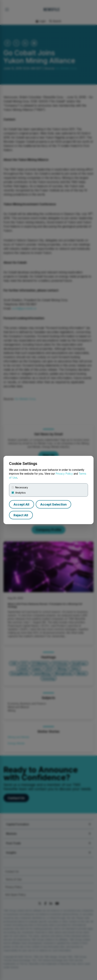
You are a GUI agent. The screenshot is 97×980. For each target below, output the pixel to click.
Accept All (21, 504)
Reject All (21, 515)
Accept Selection (53, 504)
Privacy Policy (64, 474)
